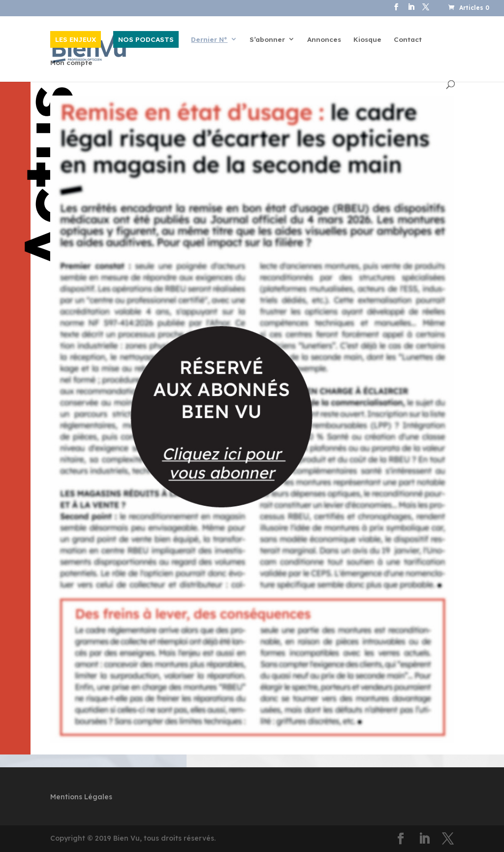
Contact (408, 40)
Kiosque (367, 40)
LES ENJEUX (76, 39)
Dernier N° (209, 40)
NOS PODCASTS (146, 39)
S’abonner (267, 40)
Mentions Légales (81, 797)
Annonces (324, 40)
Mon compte (71, 63)
